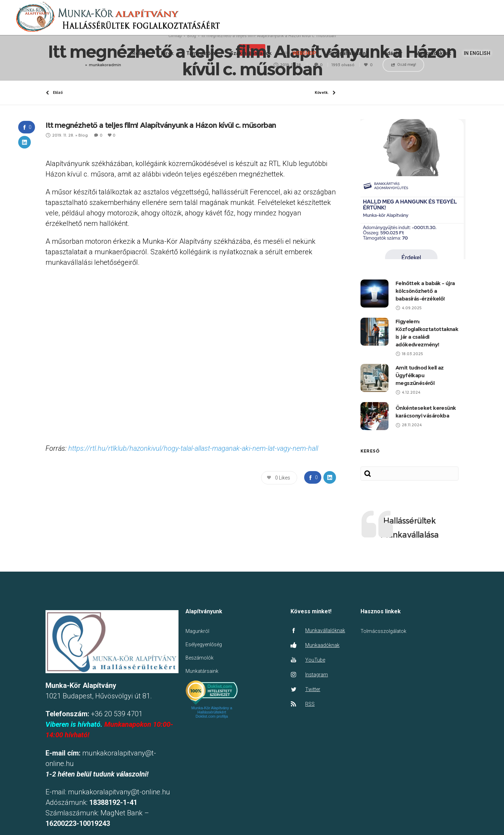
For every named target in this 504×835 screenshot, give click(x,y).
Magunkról (197, 691)
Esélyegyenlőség (204, 704)
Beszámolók (199, 717)
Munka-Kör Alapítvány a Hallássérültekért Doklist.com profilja (212, 772)
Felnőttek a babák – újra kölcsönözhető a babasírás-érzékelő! (425, 350)
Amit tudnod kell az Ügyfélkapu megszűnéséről (420, 434)
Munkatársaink (202, 731)
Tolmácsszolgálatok (383, 691)
